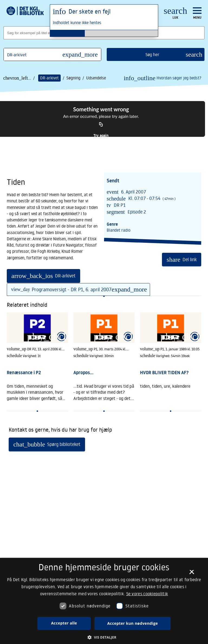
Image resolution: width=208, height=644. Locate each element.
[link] (37, 359)
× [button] (192, 574)
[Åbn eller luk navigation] (197, 13)
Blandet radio (119, 230)
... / (31, 78)
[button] (104, 637)
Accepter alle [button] (64, 623)
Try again (101, 135)
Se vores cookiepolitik (147, 594)
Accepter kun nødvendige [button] (133, 623)
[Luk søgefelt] (175, 14)
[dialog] (104, 601)
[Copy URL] (101, 125)
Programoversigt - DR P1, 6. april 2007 (80, 289)
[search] (156, 54)
